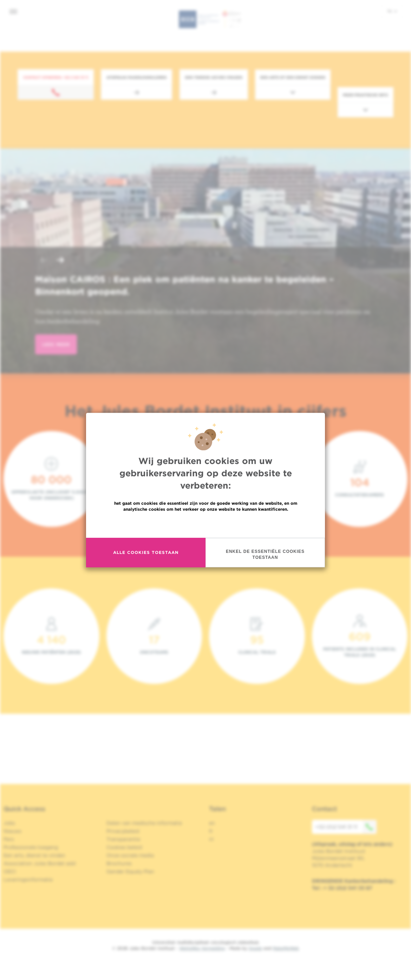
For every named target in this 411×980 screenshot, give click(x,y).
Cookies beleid (124, 847)
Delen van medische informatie (144, 823)
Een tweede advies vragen (214, 77)
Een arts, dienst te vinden (34, 855)
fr (211, 831)
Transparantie (123, 839)
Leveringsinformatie (28, 880)
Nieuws (12, 831)
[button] (44, 261)
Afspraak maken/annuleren (136, 77)
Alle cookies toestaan (146, 552)
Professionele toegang (31, 847)
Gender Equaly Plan (130, 871)
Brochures (119, 863)
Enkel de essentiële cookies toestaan (265, 554)
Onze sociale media (130, 855)
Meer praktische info (366, 95)
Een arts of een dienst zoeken (293, 77)
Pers (9, 839)
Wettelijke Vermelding (202, 948)
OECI (10, 871)
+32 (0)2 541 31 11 (346, 827)
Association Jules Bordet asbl (40, 863)
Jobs (9, 823)
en (212, 823)
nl (392, 11)
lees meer (56, 344)
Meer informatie (206, 524)
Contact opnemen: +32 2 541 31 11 (56, 77)
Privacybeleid (123, 831)
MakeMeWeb (286, 948)
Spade (255, 948)
